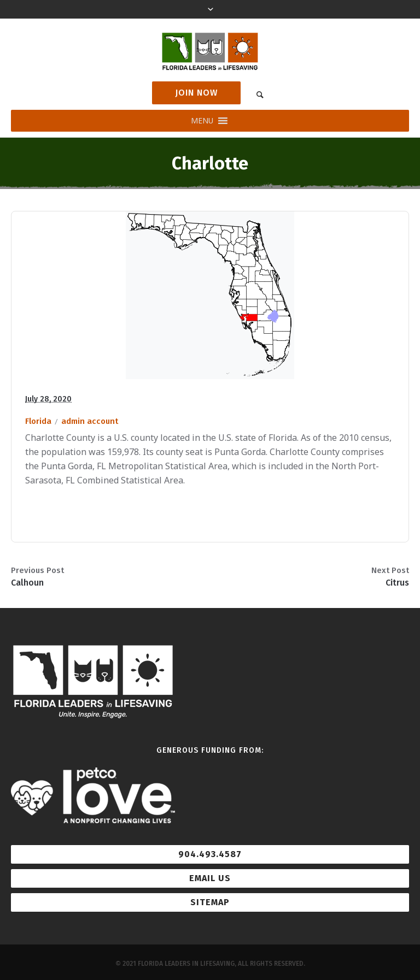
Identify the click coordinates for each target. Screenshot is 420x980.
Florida (38, 421)
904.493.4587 (210, 854)
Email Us (210, 878)
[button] (202, 121)
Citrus (397, 583)
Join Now (196, 93)
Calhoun (27, 583)
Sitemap (210, 902)
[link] (260, 94)
